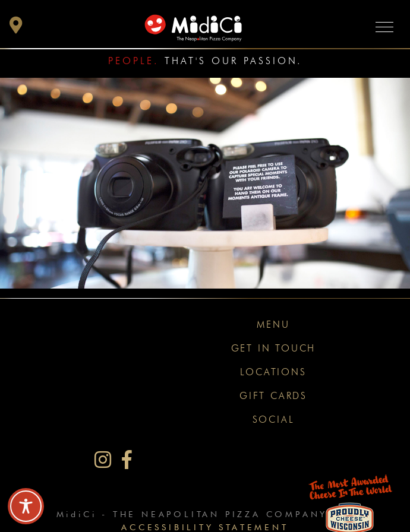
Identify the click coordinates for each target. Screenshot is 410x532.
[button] (16, 28)
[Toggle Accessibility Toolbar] (26, 506)
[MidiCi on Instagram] (103, 460)
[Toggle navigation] (384, 26)
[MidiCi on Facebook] (127, 460)
